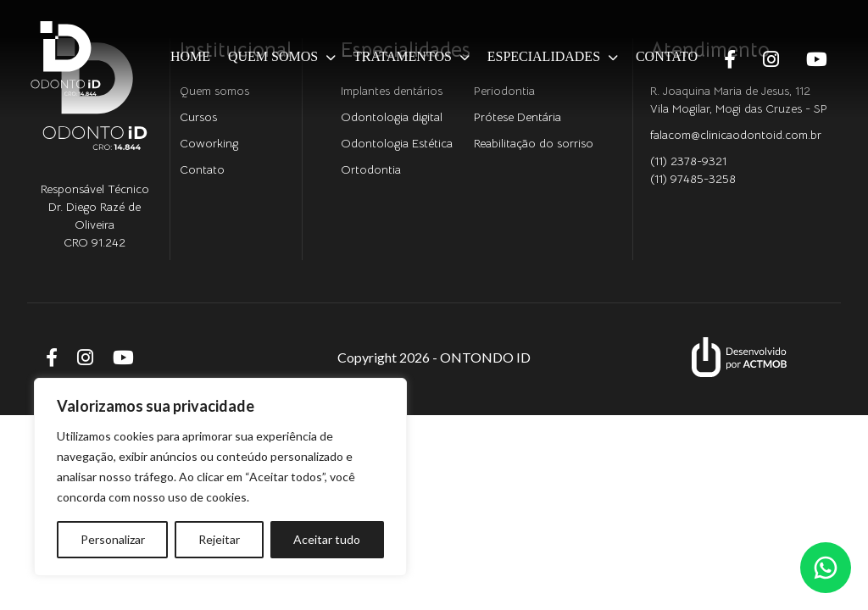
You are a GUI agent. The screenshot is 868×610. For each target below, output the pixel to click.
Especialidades (544, 56)
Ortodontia (371, 169)
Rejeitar (219, 539)
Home (190, 56)
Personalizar (113, 539)
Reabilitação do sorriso (534, 143)
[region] (220, 477)
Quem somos (273, 56)
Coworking (209, 143)
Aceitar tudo (327, 539)
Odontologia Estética (397, 143)
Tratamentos (403, 56)
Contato (667, 56)
